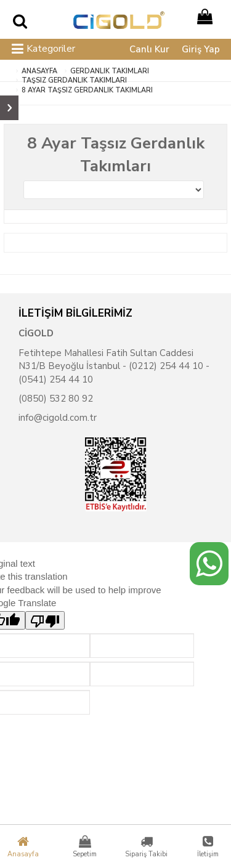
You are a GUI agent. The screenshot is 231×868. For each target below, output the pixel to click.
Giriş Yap (201, 49)
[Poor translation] (45, 620)
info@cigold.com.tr (58, 418)
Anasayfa (23, 846)
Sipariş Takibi (146, 846)
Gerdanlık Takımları (110, 71)
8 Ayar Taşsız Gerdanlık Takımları (87, 90)
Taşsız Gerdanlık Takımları (74, 80)
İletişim (208, 846)
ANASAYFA (39, 71)
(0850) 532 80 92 (56, 399)
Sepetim (85, 846)
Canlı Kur (149, 49)
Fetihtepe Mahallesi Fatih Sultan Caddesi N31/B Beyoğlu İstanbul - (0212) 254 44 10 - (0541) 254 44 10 (114, 366)
